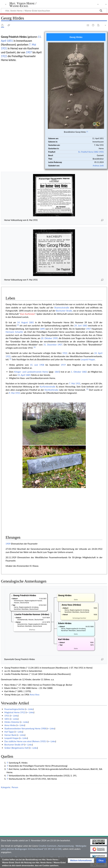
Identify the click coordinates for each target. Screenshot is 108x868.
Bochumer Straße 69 (14, 745)
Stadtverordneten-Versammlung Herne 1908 (25, 728)
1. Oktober (76, 372)
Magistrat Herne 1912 (15, 712)
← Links (29, 709)
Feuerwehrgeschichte (14, 709)
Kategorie (5, 787)
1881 (31, 322)
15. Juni (34, 365)
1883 (85, 325)
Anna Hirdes (10, 725)
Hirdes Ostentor (12, 722)
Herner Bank (10, 735)
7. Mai (33, 45)
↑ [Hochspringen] (7, 763)
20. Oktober (47, 338)
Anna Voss (35, 695)
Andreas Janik (98, 166)
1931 (4, 48)
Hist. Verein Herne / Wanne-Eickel (23, 5)
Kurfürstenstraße (48, 387)
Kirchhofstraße (51, 390)
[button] (81, 861)
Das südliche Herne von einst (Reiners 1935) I (26, 741)
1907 (29, 52)
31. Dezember (50, 345)
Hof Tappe (9, 732)
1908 (42, 365)
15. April (21, 375)
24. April (98, 353)
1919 (63, 365)
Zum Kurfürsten (27, 314)
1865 (57, 372)
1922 (4, 56)
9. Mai (12, 393)
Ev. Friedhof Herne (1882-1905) (91, 152)
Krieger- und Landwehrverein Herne (31, 372)
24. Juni (78, 325)
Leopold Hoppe (88, 359)
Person (15, 787)
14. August (22, 322)
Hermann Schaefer (14, 332)
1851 (10, 41)
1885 (28, 375)
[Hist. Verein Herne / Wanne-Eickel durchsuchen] (54, 10)
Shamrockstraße (62, 308)
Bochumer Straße (64, 311)
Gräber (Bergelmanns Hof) (17, 748)
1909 (55, 338)
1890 (42, 329)
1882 (84, 372)
